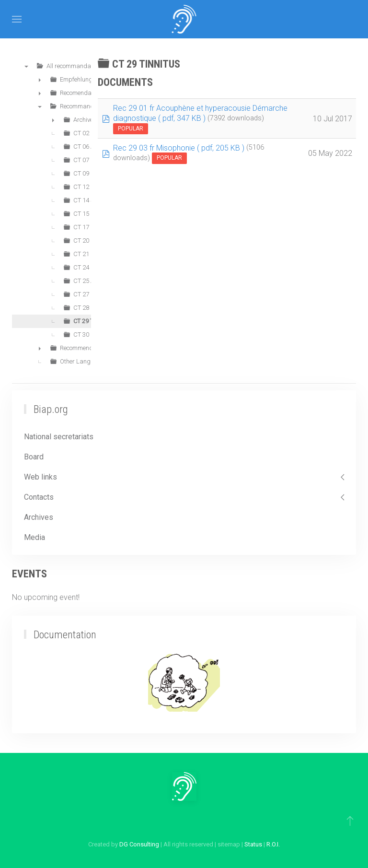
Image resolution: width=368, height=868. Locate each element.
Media (34, 537)
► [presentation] (40, 80)
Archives (39, 517)
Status (253, 844)
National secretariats (59, 437)
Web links (40, 477)
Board (34, 457)
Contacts (39, 497)
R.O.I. (273, 844)
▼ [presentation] (26, 66)
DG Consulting (139, 844)
